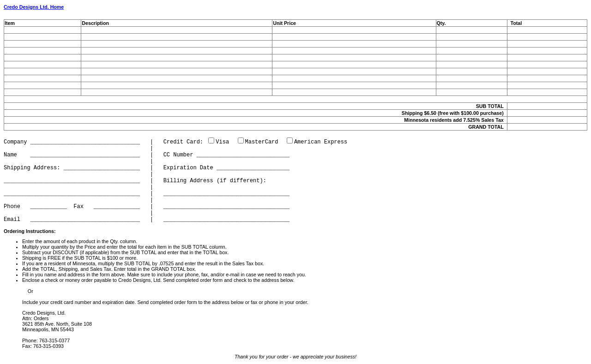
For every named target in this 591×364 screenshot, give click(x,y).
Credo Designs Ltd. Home (34, 7)
